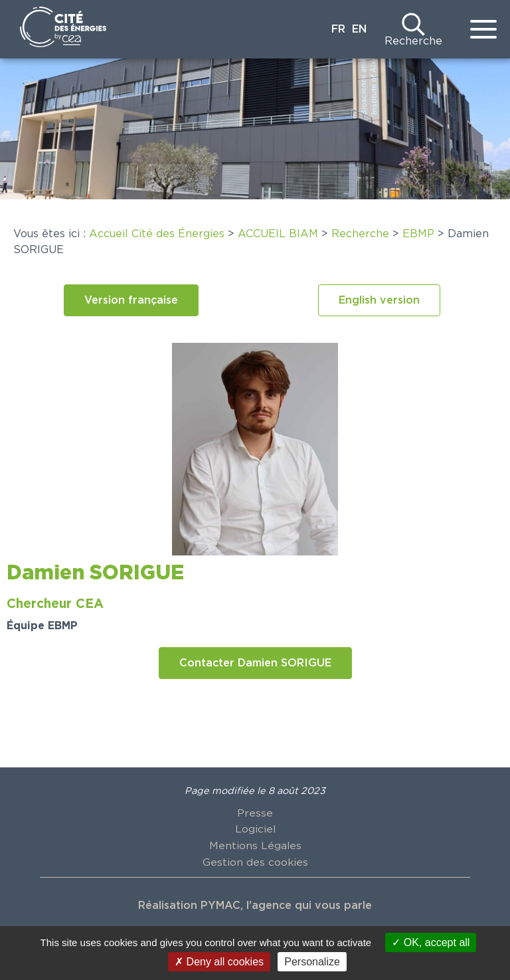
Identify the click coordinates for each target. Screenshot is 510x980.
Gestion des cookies (255, 861)
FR (338, 29)
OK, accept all (431, 942)
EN (359, 29)
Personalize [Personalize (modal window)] (312, 962)
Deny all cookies (219, 962)
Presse (255, 813)
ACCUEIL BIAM (278, 234)
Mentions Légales (255, 845)
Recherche (413, 41)
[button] (131, 300)
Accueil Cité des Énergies (157, 234)
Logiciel (255, 829)
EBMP (418, 234)
